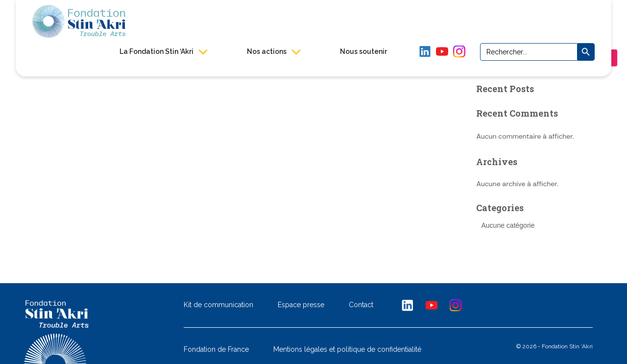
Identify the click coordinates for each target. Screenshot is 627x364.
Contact (361, 305)
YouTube (442, 51)
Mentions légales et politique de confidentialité (347, 350)
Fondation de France (216, 350)
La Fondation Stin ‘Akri (163, 51)
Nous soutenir (363, 51)
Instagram (459, 51)
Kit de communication (218, 305)
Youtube (432, 305)
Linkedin (408, 305)
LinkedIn (424, 51)
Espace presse (301, 305)
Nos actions (273, 51)
